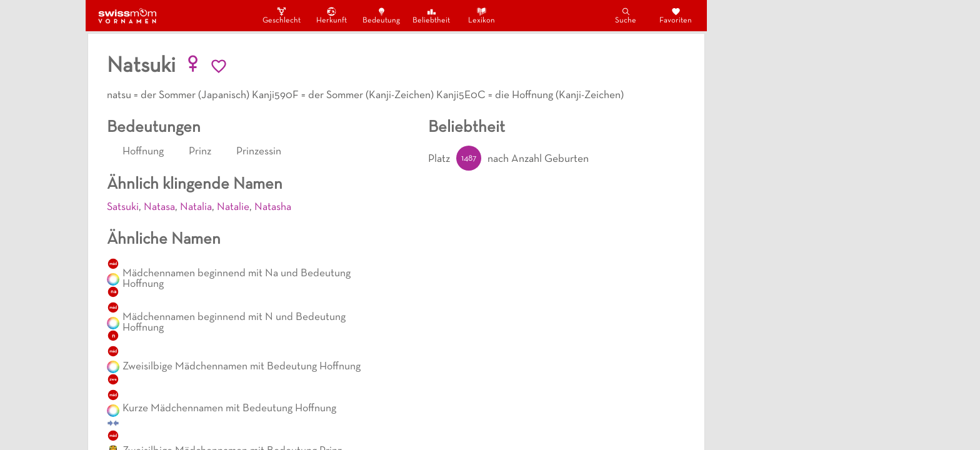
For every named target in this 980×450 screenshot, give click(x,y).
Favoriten (676, 15)
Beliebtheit (431, 15)
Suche (626, 15)
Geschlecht (281, 15)
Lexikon (482, 15)
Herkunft (332, 15)
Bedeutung (381, 15)
